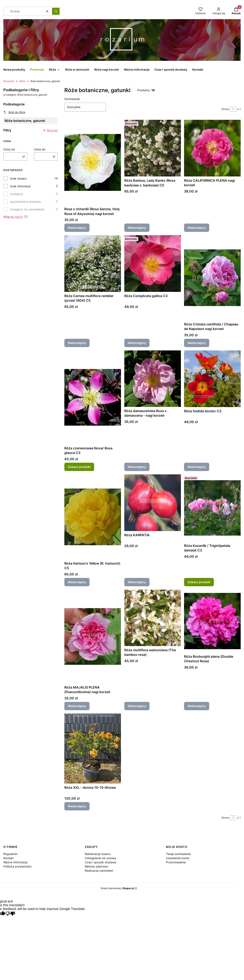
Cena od (9, 149)
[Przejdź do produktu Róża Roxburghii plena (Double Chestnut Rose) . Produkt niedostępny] (212, 621)
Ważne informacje (15, 862)
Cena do (40, 149)
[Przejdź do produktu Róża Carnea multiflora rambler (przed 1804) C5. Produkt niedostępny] (93, 264)
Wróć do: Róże (14, 112)
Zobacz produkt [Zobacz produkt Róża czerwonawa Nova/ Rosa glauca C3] (79, 467)
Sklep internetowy (117, 888)
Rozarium (9, 81)
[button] (56, 11)
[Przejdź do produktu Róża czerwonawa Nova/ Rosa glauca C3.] (93, 397)
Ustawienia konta (178, 858)
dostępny (17, 194)
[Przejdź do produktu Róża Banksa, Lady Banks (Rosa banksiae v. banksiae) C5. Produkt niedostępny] (153, 148)
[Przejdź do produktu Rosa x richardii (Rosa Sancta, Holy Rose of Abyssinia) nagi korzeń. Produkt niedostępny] (93, 162)
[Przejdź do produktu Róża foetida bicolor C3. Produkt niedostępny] (212, 379)
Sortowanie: (72, 99)
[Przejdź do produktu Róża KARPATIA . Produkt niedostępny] (153, 503)
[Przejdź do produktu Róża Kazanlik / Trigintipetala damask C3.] (212, 508)
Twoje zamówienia (178, 854)
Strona (225, 109)
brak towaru (18, 178)
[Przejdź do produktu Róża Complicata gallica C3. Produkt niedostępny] (153, 264)
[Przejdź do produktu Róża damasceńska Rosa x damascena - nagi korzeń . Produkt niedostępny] (153, 379)
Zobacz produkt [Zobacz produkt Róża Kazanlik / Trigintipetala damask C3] (199, 582)
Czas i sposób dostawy (101, 862)
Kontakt (9, 858)
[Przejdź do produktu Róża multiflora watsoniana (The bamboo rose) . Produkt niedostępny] (153, 618)
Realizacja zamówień (99, 871)
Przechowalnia (176, 862)
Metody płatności (96, 866)
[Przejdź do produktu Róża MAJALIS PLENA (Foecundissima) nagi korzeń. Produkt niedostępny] (93, 636)
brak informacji (20, 186)
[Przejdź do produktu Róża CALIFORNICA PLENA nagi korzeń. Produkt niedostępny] (212, 148)
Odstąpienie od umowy (100, 858)
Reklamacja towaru (98, 854)
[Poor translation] (10, 914)
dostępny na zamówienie (27, 209)
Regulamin (10, 854)
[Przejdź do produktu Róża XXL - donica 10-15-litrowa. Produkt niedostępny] (93, 749)
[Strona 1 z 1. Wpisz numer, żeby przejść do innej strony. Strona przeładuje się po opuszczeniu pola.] (233, 109)
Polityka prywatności (17, 866)
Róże (22, 81)
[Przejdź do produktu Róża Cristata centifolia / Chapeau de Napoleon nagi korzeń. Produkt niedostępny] (212, 278)
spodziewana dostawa (26, 202)
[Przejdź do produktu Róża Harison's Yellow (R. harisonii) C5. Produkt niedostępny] (93, 517)
